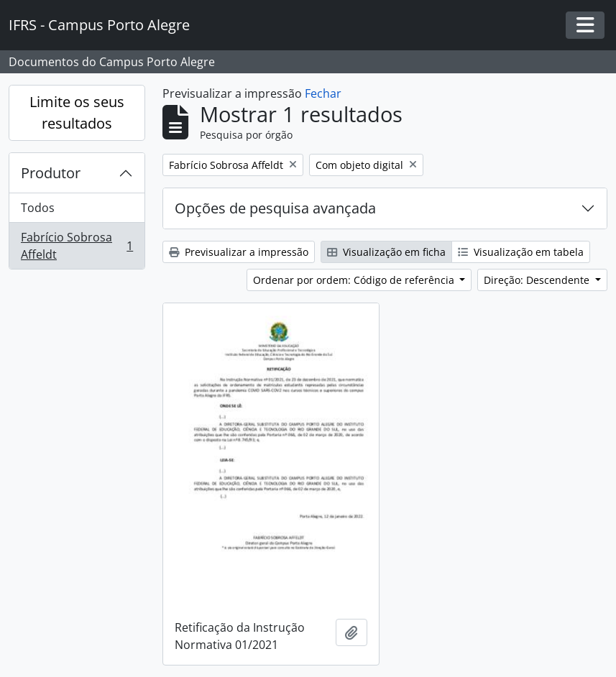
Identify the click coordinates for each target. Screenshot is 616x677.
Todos (38, 208)
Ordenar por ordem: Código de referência (355, 280)
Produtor (51, 173)
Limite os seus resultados (77, 112)
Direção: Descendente (538, 280)
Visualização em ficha (386, 252)
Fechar (323, 93)
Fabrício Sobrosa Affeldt (77, 246)
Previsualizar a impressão (239, 252)
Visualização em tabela (521, 252)
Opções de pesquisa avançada (275, 208)
